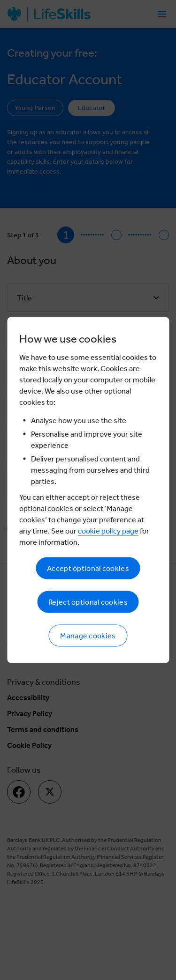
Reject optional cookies (88, 602)
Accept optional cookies (88, 568)
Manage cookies (88, 636)
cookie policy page (108, 531)
